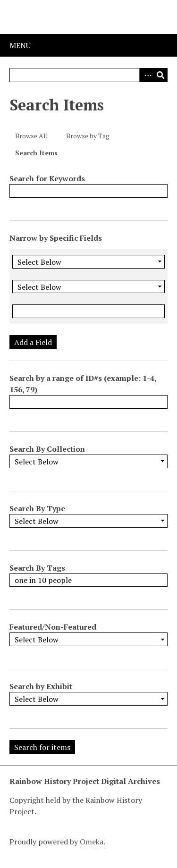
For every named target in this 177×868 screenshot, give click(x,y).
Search (160, 75)
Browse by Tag (88, 136)
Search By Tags (37, 568)
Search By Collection (47, 449)
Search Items (36, 153)
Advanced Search (146, 75)
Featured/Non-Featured (53, 627)
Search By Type (37, 508)
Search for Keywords (47, 178)
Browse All (32, 136)
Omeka (92, 842)
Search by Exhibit (41, 686)
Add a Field (33, 342)
